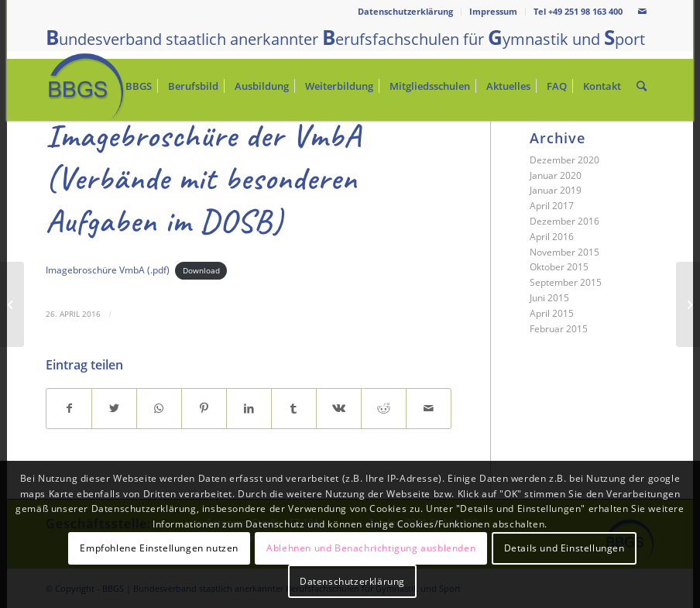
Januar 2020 (556, 175)
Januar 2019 (556, 190)
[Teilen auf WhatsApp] (159, 409)
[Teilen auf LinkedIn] (249, 409)
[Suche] (642, 86)
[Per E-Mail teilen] (429, 409)
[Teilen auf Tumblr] (294, 409)
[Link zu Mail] (643, 12)
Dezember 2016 (564, 221)
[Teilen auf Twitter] (114, 409)
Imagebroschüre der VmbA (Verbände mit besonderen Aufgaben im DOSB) (203, 179)
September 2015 (566, 282)
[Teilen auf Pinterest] (204, 409)
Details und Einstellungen (564, 548)
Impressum (493, 11)
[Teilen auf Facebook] (69, 409)
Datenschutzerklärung (405, 11)
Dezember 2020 (564, 160)
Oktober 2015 (559, 267)
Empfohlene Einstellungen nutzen (159, 548)
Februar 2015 (559, 329)
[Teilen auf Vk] (339, 409)
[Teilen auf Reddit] (384, 409)
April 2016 (552, 237)
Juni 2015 (549, 298)
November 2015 (564, 252)
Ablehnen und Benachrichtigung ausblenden (371, 548)
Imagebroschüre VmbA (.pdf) (108, 270)
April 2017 (552, 206)
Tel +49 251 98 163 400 (578, 11)
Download (201, 271)
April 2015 (552, 313)
